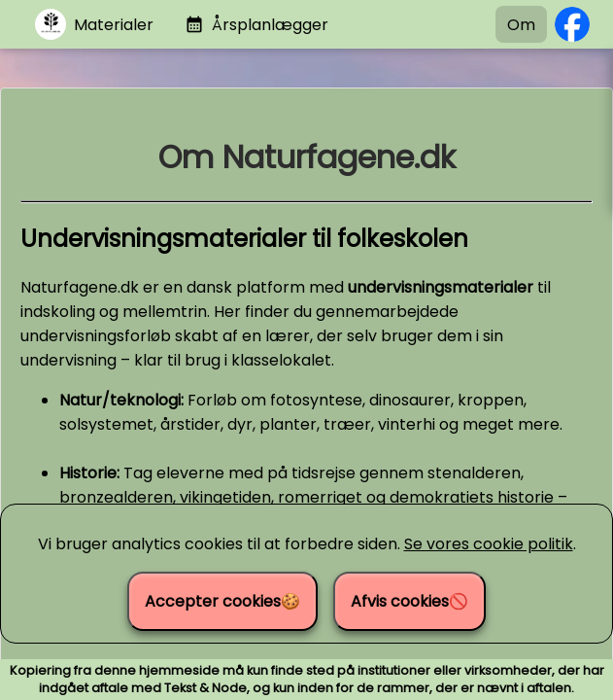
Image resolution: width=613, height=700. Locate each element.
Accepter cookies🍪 (222, 601)
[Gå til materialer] (94, 25)
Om (521, 25)
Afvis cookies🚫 (409, 601)
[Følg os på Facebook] (572, 24)
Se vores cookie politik (489, 544)
